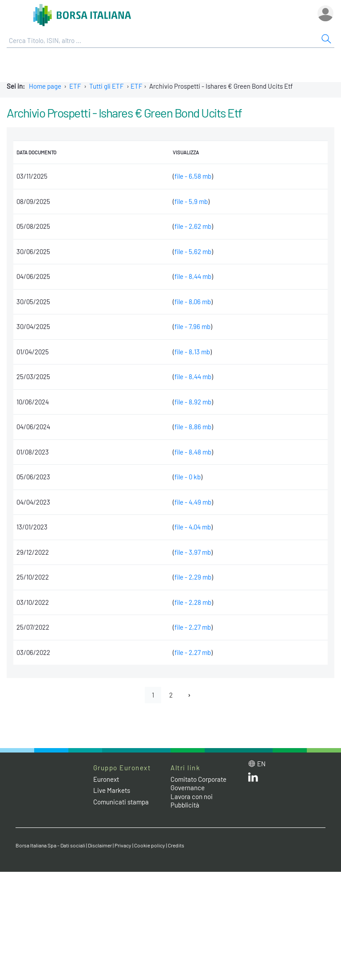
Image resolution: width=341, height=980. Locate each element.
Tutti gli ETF (107, 86)
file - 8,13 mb (192, 352)
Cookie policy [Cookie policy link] (150, 845)
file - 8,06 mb (193, 302)
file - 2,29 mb (193, 577)
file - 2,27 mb (193, 627)
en (261, 764)
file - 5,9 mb (191, 201)
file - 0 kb (188, 477)
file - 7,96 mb (192, 326)
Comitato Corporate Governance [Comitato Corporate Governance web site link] (198, 784)
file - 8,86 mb (193, 427)
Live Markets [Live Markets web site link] (112, 790)
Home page (45, 86)
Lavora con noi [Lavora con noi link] (192, 796)
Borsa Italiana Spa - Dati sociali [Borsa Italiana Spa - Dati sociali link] (50, 845)
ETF (75, 86)
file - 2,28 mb (193, 602)
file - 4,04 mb (193, 527)
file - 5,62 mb (193, 251)
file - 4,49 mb (193, 502)
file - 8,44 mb (193, 276)
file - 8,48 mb (193, 452)
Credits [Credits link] (176, 845)
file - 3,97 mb (193, 552)
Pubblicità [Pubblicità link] (185, 805)
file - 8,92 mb (193, 402)
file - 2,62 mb (193, 226)
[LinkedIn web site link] (253, 779)
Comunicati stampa (121, 802)
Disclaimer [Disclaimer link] (100, 845)
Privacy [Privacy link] (123, 845)
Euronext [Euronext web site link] (106, 779)
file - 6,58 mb (193, 176)
